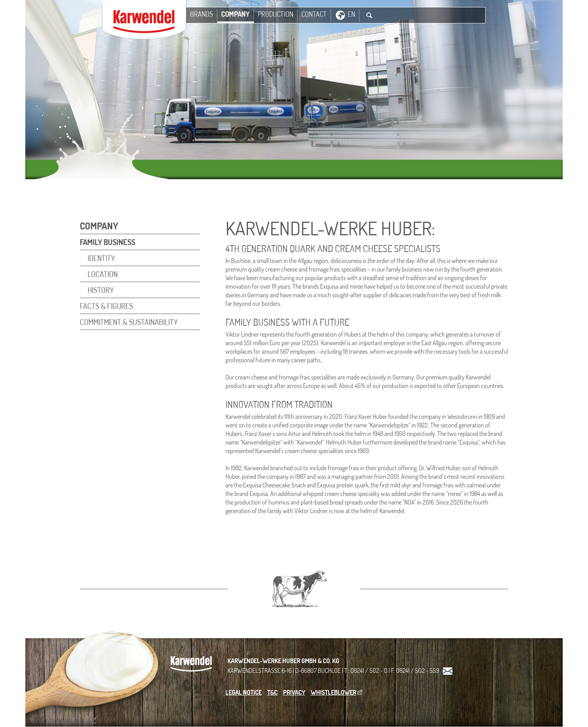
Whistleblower (334, 692)
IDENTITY (101, 258)
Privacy (294, 692)
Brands (202, 14)
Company (235, 14)
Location (103, 274)
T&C (272, 692)
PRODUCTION (276, 14)
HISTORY (101, 290)
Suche (369, 15)
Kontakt (448, 671)
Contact (314, 14)
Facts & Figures (107, 306)
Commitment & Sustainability (129, 322)
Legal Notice (244, 692)
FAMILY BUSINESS (107, 242)
